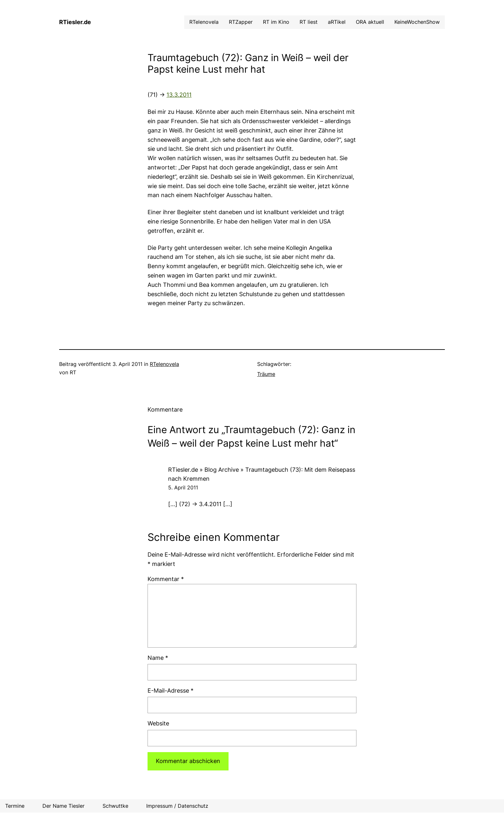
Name (158, 658)
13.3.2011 (179, 95)
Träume (266, 374)
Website (158, 723)
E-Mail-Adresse (171, 691)
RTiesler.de (75, 22)
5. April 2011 (183, 487)
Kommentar (166, 579)
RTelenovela (164, 364)
